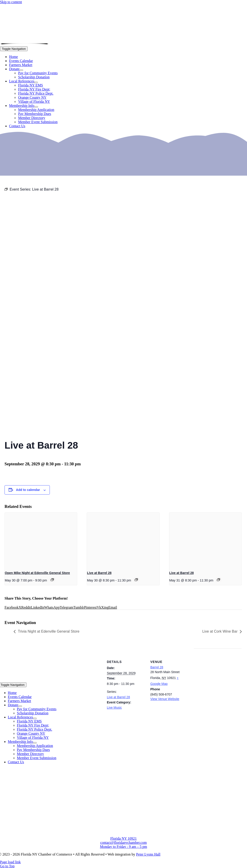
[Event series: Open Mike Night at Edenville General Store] (52, 580)
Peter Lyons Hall (148, 854)
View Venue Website (165, 699)
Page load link (10, 862)
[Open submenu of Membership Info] (36, 107)
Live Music (114, 708)
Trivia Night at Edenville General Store (49, 631)
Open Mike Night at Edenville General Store (37, 573)
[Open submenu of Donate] (21, 70)
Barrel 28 (157, 667)
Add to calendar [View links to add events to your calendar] (28, 490)
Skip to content (11, 2)
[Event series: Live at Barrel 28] (136, 580)
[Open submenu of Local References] (36, 82)
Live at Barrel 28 (99, 573)
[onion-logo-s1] (24, 40)
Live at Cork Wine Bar (220, 631)
